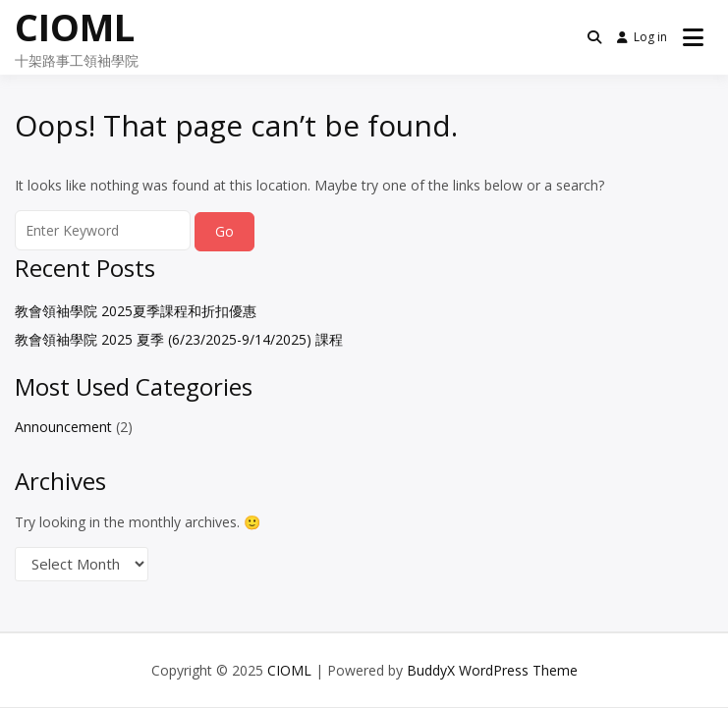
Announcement (63, 427)
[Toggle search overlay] (594, 37)
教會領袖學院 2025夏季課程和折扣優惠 (136, 311)
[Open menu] (693, 37)
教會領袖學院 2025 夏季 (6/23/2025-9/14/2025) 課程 (179, 339)
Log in (642, 37)
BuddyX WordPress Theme (492, 670)
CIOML (75, 27)
